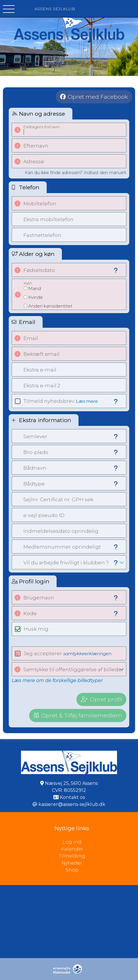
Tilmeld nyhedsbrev (61, 401)
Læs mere (87, 401)
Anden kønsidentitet (50, 306)
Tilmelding (72, 856)
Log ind (100, 842)
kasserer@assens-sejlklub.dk (72, 804)
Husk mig (36, 629)
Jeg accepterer (68, 653)
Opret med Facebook (98, 97)
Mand (35, 288)
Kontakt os (72, 797)
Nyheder (72, 863)
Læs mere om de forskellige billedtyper (57, 680)
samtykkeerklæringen (87, 654)
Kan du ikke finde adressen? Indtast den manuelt (76, 173)
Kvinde (36, 297)
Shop (72, 870)
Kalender (72, 849)
